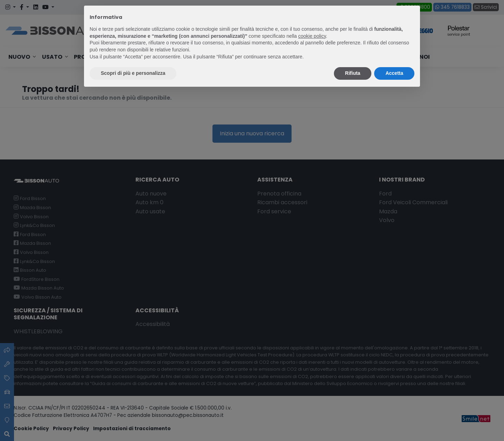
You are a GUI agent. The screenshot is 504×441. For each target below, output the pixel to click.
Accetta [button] (394, 73)
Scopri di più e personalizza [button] (133, 73)
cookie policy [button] (312, 36)
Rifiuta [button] (353, 73)
